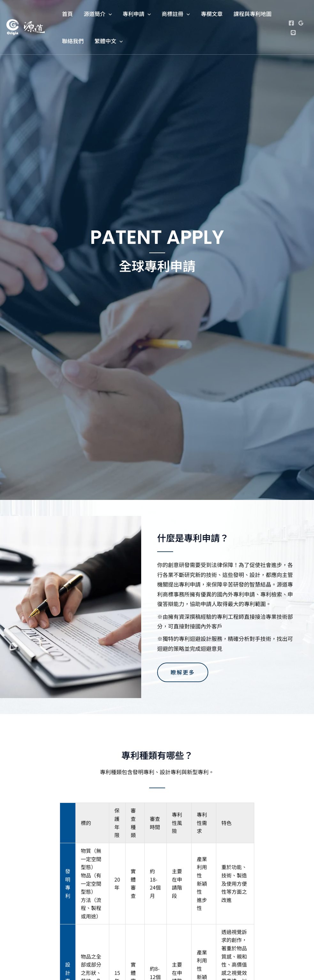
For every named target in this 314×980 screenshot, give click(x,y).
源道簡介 (98, 14)
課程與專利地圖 (253, 14)
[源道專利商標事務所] (26, 26)
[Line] (293, 33)
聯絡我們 (73, 41)
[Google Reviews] (301, 23)
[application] (109, 14)
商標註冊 (176, 14)
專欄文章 (212, 14)
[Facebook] (291, 23)
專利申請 (137, 14)
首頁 (67, 14)
